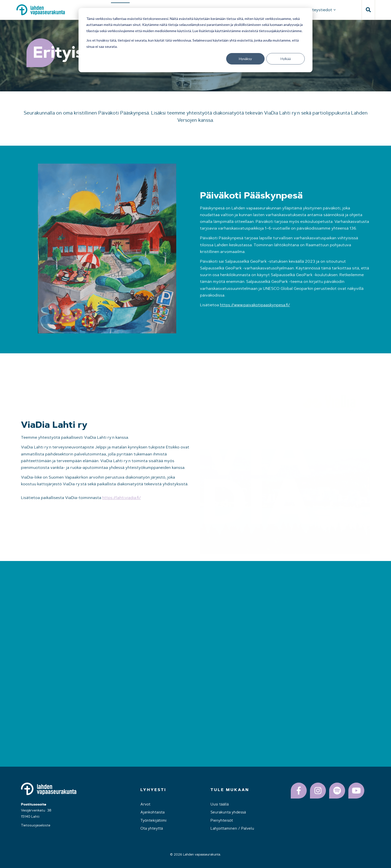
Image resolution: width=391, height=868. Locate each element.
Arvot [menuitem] (145, 804)
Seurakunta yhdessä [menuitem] (228, 812)
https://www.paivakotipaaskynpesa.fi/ (255, 312)
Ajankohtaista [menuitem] (152, 812)
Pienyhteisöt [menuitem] (222, 820)
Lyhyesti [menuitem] (153, 790)
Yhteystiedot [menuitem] (320, 10)
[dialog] (195, 40)
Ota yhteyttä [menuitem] (152, 828)
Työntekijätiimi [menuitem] (153, 820)
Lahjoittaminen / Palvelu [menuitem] (232, 828)
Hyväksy (245, 59)
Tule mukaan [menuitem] (230, 790)
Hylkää (286, 59)
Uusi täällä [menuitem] (220, 804)
